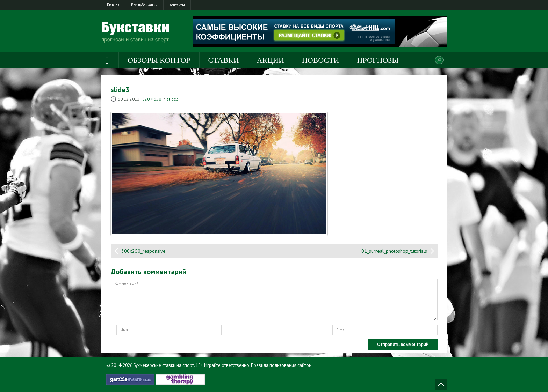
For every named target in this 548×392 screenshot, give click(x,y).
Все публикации (144, 5)
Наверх (441, 384)
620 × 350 (152, 99)
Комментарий (274, 299)
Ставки (224, 60)
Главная (113, 5)
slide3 (173, 99)
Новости (321, 60)
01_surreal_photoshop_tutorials (394, 251)
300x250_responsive (143, 251)
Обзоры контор (159, 60)
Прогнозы (378, 60)
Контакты (177, 5)
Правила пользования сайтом (281, 365)
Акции (271, 60)
